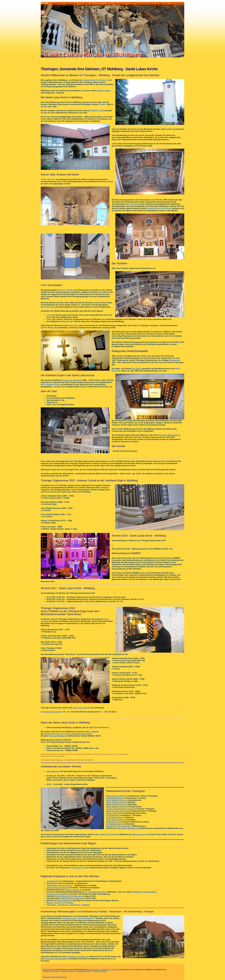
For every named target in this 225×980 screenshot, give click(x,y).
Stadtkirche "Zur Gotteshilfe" (119, 826)
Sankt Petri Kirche (107, 834)
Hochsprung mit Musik (57, 894)
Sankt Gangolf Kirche (116, 805)
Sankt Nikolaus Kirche (116, 807)
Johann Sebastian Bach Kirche (120, 809)
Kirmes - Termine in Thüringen (60, 903)
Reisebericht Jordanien (51, 971)
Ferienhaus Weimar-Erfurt (56, 959)
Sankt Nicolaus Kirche (116, 796)
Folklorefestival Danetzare (72, 898)
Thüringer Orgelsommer (51, 712)
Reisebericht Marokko (84, 971)
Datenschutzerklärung (59, 977)
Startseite (46, 977)
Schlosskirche (112, 822)
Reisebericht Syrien (68, 971)
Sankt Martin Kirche (115, 817)
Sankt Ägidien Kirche (115, 802)
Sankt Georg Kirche (82, 708)
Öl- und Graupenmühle (95, 892)
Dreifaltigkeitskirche (115, 798)
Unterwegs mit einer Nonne (59, 885)
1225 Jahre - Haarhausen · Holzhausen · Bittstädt (68, 905)
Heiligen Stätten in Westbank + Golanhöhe (103, 970)
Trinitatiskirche (113, 815)
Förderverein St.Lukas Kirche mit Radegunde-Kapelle (68, 734)
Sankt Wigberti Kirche (116, 800)
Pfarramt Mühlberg (57, 736)
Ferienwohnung (69, 918)
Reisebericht (47, 970)
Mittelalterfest (53, 883)
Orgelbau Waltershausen (170, 435)
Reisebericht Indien (100, 971)
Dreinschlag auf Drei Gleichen (68, 896)
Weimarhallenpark (64, 900)
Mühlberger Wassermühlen (144, 892)
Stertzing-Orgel (139, 834)
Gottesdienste (53, 771)
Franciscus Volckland (72, 380)
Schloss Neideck (72, 890)
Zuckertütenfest (54, 881)
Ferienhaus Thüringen (77, 957)
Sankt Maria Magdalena (127, 828)
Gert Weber (137, 369)
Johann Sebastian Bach (57, 888)
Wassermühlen (104, 91)
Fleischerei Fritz (78, 868)
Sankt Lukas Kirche (115, 813)
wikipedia (95, 732)
